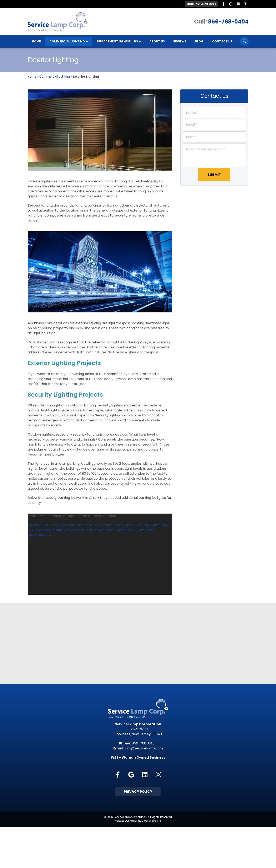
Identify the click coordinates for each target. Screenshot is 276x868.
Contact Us (222, 41)
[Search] (244, 41)
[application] (100, 554)
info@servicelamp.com (144, 748)
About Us (157, 41)
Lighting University (202, 4)
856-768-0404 (228, 22)
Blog (199, 41)
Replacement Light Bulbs (117, 41)
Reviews (180, 41)
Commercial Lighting (67, 41)
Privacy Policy (138, 792)
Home (36, 41)
